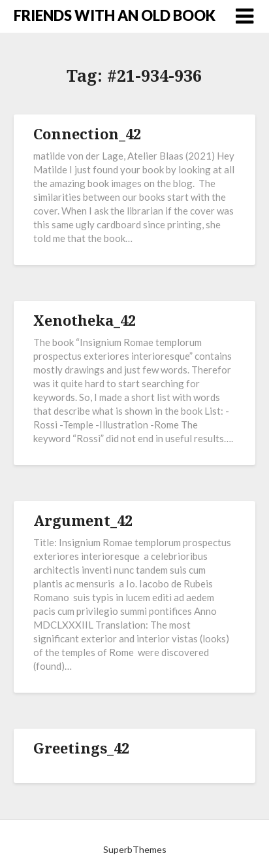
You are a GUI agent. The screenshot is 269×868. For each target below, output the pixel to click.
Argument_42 (83, 520)
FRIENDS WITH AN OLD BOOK (115, 15)
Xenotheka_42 (85, 320)
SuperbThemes (135, 849)
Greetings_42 (81, 748)
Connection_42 (87, 133)
